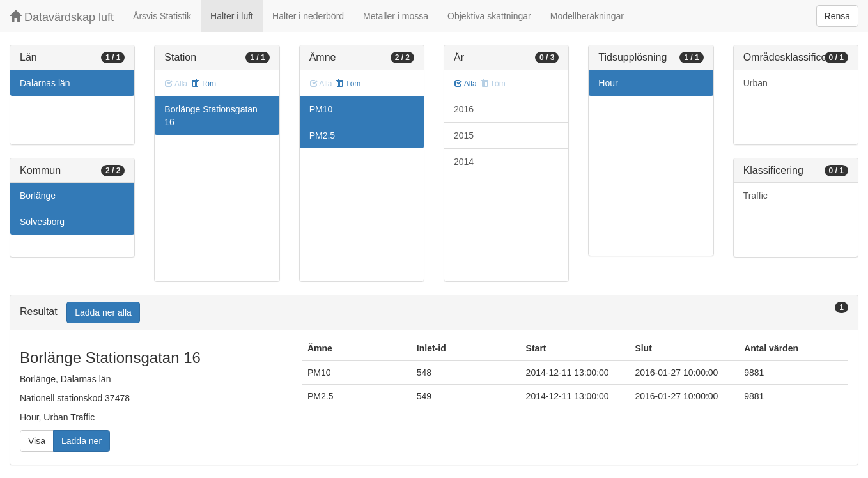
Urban (756, 83)
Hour (608, 83)
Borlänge (38, 196)
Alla (466, 84)
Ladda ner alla (103, 312)
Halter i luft (232, 16)
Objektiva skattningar (489, 16)
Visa (37, 441)
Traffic (756, 196)
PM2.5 (322, 135)
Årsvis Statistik (162, 16)
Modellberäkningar (587, 16)
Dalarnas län (45, 83)
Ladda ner (81, 441)
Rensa (837, 16)
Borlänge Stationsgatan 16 (211, 116)
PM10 (321, 109)
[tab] (434, 313)
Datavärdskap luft (62, 17)
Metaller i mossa (396, 16)
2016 (464, 109)
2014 (464, 162)
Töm (204, 84)
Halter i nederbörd (308, 16)
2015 (464, 135)
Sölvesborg (42, 222)
